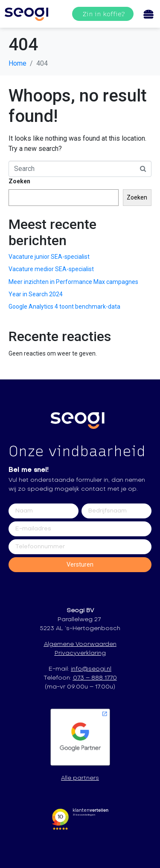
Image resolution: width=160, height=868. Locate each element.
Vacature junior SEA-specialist (49, 257)
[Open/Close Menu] (148, 14)
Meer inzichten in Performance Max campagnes (73, 282)
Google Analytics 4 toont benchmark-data (64, 307)
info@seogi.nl (91, 669)
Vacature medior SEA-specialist (51, 269)
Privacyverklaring (80, 653)
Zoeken (19, 181)
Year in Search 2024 (36, 294)
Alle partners (80, 778)
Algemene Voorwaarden (80, 644)
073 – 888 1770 (95, 678)
